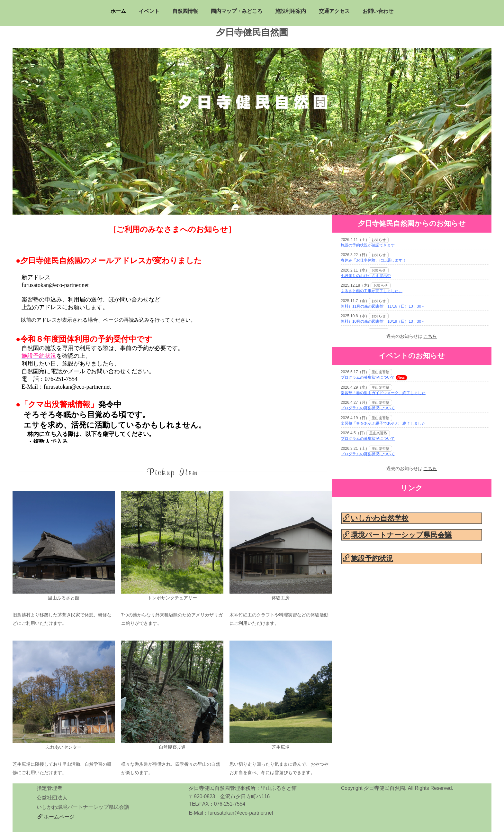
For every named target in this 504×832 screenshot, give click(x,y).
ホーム (118, 11)
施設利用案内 (291, 11)
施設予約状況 (368, 558)
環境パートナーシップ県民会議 (397, 535)
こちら (430, 336)
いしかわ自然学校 (376, 518)
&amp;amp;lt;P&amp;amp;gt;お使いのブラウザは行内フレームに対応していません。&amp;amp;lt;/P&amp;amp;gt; (172, 330)
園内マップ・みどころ (237, 11)
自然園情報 (185, 11)
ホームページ (56, 817)
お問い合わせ (378, 11)
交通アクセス (334, 11)
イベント (149, 11)
